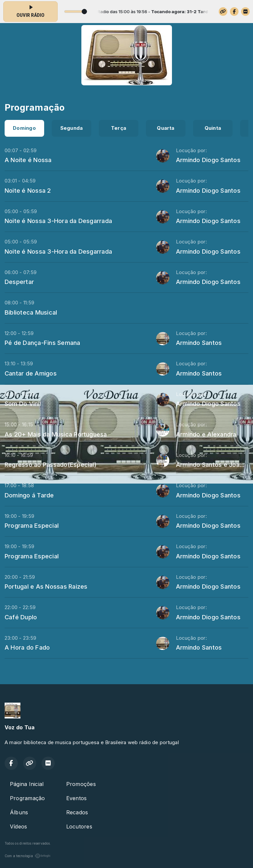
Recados (77, 812)
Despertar (19, 282)
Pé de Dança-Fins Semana (42, 343)
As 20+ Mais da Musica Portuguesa (56, 434)
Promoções (81, 784)
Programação (28, 798)
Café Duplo (21, 617)
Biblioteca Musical (31, 312)
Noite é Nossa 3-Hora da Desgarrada (58, 221)
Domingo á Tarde (29, 495)
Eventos (77, 798)
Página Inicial (27, 784)
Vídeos (18, 826)
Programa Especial (32, 525)
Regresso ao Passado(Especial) (51, 464)
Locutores (79, 826)
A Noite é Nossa (28, 160)
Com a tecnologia (28, 856)
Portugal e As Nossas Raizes (46, 586)
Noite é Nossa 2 (28, 190)
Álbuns (19, 812)
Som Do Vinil (23, 404)
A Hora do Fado (27, 647)
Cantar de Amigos (31, 373)
